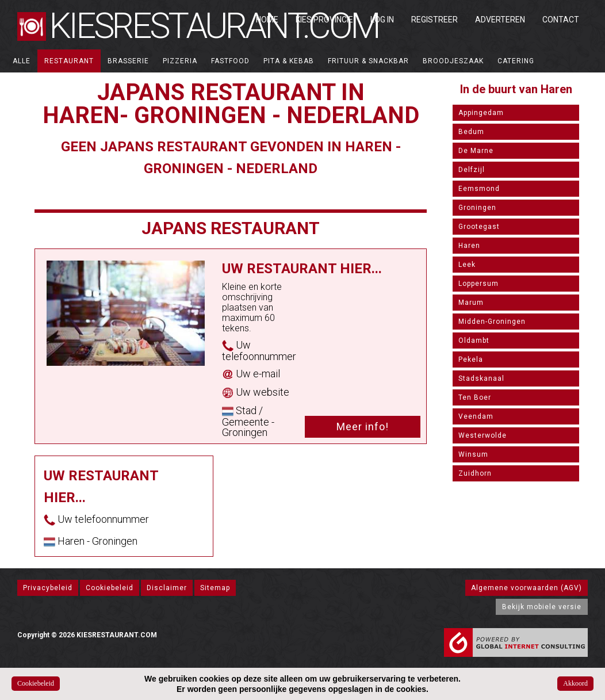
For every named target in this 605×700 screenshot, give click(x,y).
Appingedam (481, 113)
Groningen (477, 208)
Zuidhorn (475, 473)
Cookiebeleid (110, 588)
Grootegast (479, 227)
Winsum (473, 454)
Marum (471, 303)
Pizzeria (180, 61)
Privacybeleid (48, 588)
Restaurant (69, 61)
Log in (382, 20)
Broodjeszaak (453, 61)
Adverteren (500, 20)
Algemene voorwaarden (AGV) (526, 588)
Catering (516, 61)
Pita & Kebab (289, 61)
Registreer (434, 20)
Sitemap (215, 588)
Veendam (476, 416)
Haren (469, 246)
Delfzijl (472, 170)
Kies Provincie (324, 20)
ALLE (22, 61)
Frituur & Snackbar (368, 61)
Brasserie (128, 61)
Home (267, 20)
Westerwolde (483, 435)
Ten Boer (475, 397)
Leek (467, 265)
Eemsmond (479, 189)
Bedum (471, 132)
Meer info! (363, 426)
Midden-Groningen (492, 322)
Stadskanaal (481, 378)
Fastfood (230, 61)
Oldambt (474, 341)
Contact (561, 20)
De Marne (476, 151)
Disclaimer (167, 588)
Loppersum (478, 284)
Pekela (471, 359)
